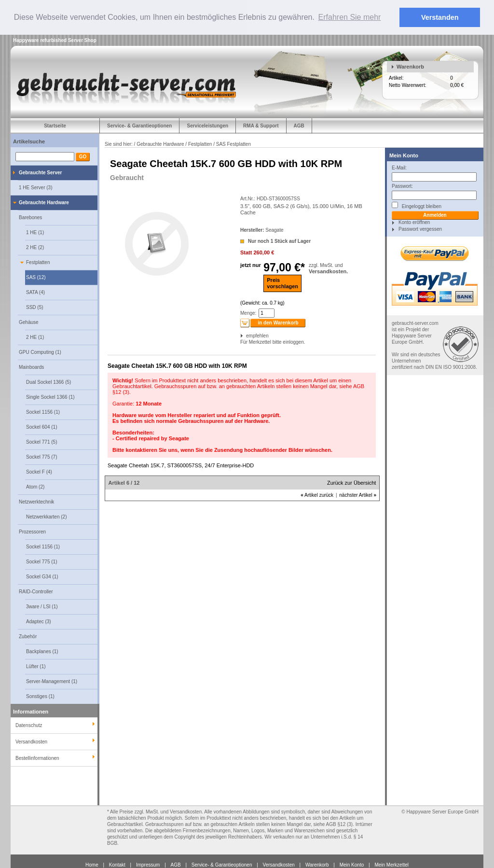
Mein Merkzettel (391, 864)
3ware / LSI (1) (42, 606)
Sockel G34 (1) (42, 576)
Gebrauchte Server (41, 172)
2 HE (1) (35, 337)
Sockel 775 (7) (41, 456)
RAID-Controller (36, 591)
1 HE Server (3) (35, 187)
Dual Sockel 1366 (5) (48, 382)
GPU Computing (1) (40, 352)
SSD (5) (35, 307)
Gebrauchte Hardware (44, 202)
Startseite (55, 125)
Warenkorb (410, 66)
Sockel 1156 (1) (43, 412)
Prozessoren (32, 531)
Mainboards (31, 367)
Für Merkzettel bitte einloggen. (241, 342)
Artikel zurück (317, 495)
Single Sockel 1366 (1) (50, 397)
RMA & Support (261, 125)
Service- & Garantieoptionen (139, 125)
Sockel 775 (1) (41, 561)
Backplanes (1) (42, 651)
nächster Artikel (358, 495)
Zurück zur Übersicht (351, 483)
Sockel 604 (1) (41, 427)
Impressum (148, 864)
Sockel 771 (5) (41, 441)
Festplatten (38, 262)
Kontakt (117, 864)
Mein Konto (404, 155)
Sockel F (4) (39, 471)
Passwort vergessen (420, 229)
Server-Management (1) (52, 681)
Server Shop (82, 40)
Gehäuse (29, 322)
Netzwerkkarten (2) (46, 516)
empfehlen (247, 336)
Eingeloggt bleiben (417, 205)
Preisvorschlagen (282, 283)
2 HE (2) (35, 247)
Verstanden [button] (440, 17)
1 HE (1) (35, 232)
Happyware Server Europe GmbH (442, 811)
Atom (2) (35, 486)
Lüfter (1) (36, 666)
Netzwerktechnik (36, 501)
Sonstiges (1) (40, 696)
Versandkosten (279, 864)
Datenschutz (29, 725)
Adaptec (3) (39, 621)
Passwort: (402, 186)
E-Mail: (399, 167)
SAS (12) (36, 277)
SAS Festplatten (233, 144)
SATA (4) (35, 292)
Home (92, 864)
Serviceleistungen (207, 125)
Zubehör (28, 636)
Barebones (30, 217)
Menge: (248, 313)
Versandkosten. (328, 271)
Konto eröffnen (414, 222)
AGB (299, 125)
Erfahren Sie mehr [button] (350, 17)
